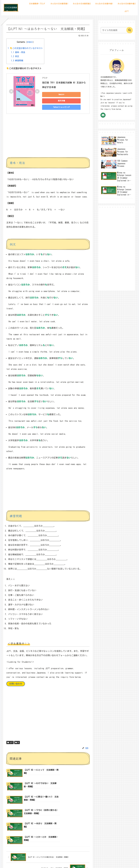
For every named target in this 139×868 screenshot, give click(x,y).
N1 (17, 743)
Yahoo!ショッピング (60, 107)
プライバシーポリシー (76, 860)
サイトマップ (59, 860)
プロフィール (46, 860)
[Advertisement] (48, 138)
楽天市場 (60, 101)
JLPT (10, 743)
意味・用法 (18, 52)
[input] (115, 30)
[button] (130, 30)
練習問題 (17, 61)
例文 (15, 56)
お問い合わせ (16, 684)
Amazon (60, 94)
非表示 (30, 42)
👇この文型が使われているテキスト (25, 48)
